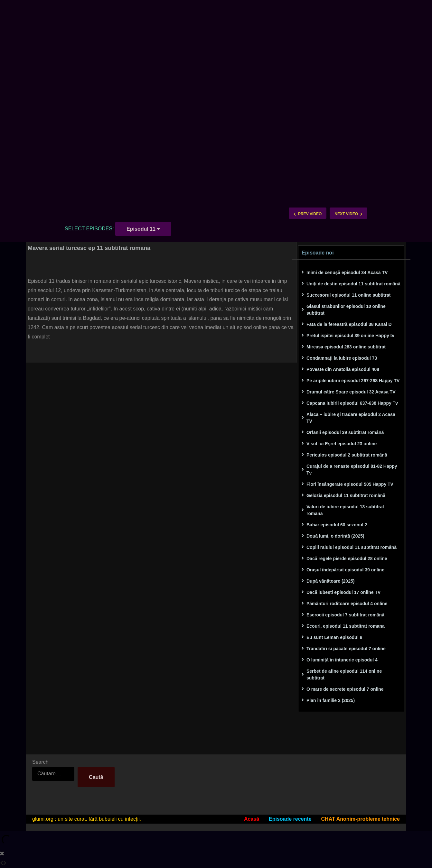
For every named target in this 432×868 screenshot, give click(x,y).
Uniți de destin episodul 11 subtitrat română (353, 284)
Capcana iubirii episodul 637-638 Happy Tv (352, 403)
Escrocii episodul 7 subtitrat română (345, 615)
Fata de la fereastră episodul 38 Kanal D (349, 324)
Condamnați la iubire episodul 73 (342, 358)
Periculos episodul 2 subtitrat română (347, 455)
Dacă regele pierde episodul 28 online (347, 559)
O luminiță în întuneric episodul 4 (342, 660)
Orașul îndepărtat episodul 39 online (345, 570)
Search (40, 762)
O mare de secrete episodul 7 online (345, 689)
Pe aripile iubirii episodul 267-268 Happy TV (353, 381)
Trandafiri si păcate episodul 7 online (346, 649)
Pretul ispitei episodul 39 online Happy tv (350, 336)
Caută (96, 777)
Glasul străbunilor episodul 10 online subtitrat (346, 310)
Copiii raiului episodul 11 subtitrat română (352, 547)
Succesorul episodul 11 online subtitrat (348, 295)
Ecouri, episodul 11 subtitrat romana (346, 626)
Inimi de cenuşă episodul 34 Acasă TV (347, 272)
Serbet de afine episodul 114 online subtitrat (344, 674)
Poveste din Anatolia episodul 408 (343, 369)
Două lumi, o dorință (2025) (335, 536)
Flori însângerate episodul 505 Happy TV (350, 484)
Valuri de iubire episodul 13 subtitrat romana (345, 510)
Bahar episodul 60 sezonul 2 (337, 525)
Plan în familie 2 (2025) (331, 700)
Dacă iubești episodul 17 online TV (343, 592)
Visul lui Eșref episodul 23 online (342, 444)
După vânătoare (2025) (330, 581)
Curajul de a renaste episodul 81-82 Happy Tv (352, 470)
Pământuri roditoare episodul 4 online (347, 604)
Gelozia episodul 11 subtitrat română (346, 495)
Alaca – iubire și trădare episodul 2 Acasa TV (351, 418)
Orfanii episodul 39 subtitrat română (345, 432)
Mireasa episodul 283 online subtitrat (346, 347)
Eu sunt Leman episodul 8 (334, 637)
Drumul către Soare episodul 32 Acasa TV (351, 392)
